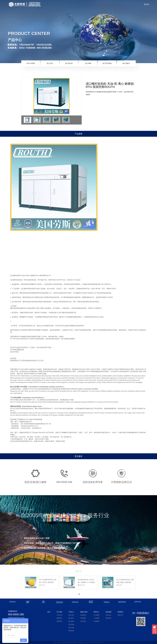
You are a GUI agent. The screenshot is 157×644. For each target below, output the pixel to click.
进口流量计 (126, 64)
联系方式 (120, 615)
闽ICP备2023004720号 (96, 642)
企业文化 (108, 615)
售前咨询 (83, 615)
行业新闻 (96, 618)
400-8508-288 (16, 615)
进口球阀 (88, 64)
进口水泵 (50, 64)
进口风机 (71, 621)
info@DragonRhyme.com (16, 618)
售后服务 (83, 618)
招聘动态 (108, 618)
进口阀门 (71, 618)
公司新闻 (96, 615)
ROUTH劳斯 (31, 64)
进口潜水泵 (69, 64)
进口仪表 (71, 628)
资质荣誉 (59, 621)
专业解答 (96, 621)
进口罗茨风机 (107, 64)
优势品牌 (71, 631)
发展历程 (59, 618)
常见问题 (83, 621)
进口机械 (71, 624)
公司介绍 (59, 615)
